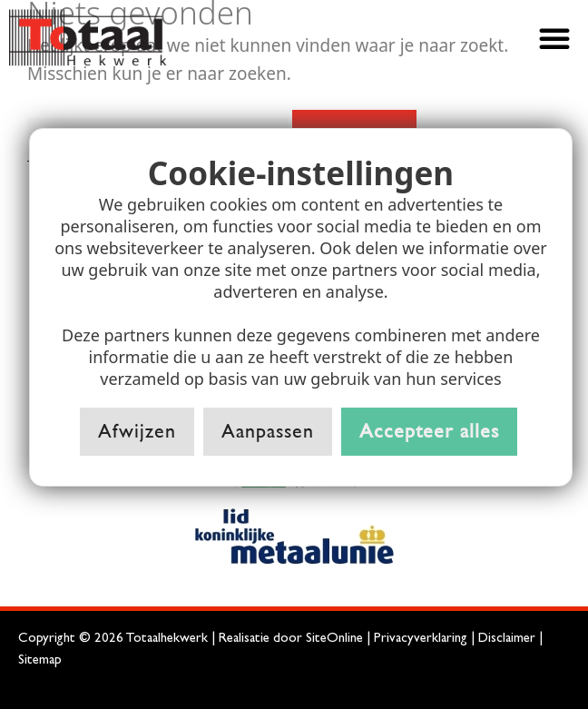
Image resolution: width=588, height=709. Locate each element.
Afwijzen (137, 431)
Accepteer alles (429, 431)
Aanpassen (268, 431)
